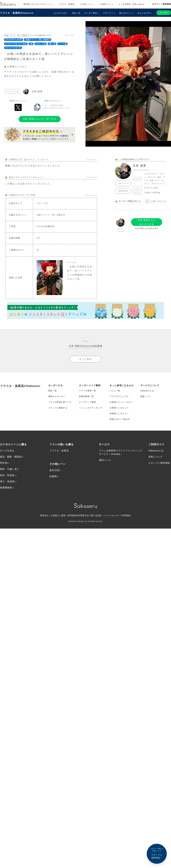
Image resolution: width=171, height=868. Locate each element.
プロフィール (123, 183)
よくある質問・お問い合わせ (131, 4)
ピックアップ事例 (87, 402)
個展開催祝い (7, 488)
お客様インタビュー (119, 408)
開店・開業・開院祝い (12, 457)
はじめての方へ (61, 13)
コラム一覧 (115, 391)
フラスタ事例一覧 (87, 391)
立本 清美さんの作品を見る (147, 228)
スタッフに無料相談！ (157, 853)
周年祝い (5, 463)
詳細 (49, 35)
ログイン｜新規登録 (162, 4)
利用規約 (72, 516)
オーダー (164, 13)
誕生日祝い (55, 470)
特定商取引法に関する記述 (89, 516)
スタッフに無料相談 (159, 463)
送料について (156, 457)
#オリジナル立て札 (13, 48)
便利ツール (105, 460)
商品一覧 (76, 13)
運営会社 (44, 516)
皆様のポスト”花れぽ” (120, 419)
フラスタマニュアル (119, 396)
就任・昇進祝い (8, 475)
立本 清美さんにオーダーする (40, 119)
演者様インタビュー (119, 413)
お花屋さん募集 (58, 516)
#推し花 (52, 44)
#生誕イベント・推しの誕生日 (38, 40)
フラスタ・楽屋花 (66, 4)
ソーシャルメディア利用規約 (117, 516)
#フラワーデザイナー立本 (16, 44)
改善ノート (146, 396)
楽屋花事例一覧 (86, 396)
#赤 (31, 44)
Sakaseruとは (147, 391)
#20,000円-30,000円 (13, 40)
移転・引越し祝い (10, 469)
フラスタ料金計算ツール (60, 402)
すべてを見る (7, 451)
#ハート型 (62, 44)
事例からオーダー (57, 396)
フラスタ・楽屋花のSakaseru (17, 13)
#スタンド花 (41, 44)
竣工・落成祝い (8, 481)
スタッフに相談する (58, 408)
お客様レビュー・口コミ (121, 402)
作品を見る (123, 191)
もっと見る (85, 359)
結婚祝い (54, 476)
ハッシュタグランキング (91, 408)
